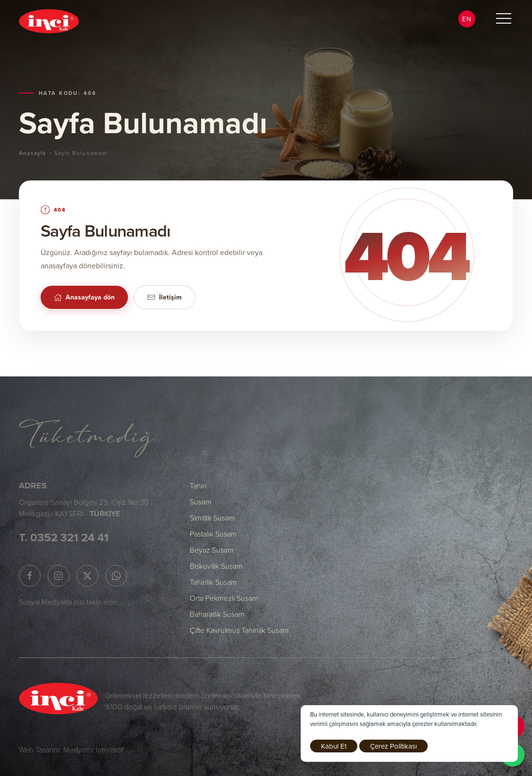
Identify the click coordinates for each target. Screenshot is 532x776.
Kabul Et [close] (334, 746)
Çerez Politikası (393, 746)
